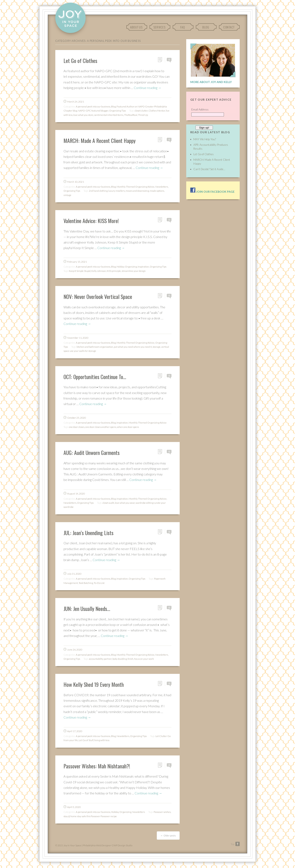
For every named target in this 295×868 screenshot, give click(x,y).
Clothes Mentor (157, 111)
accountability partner (100, 659)
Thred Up (143, 115)
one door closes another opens (101, 427)
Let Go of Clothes (80, 60)
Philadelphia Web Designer (97, 845)
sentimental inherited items (109, 115)
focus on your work (144, 659)
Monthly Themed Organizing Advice (136, 187)
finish (130, 659)
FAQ (183, 27)
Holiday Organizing (127, 267)
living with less (102, 740)
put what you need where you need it (133, 347)
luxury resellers (117, 191)
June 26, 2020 (75, 650)
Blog (206, 27)
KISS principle (114, 271)
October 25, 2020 (77, 418)
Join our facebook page (212, 192)
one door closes (77, 427)
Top (233, 844)
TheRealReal (131, 115)
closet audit (108, 503)
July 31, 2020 (74, 574)
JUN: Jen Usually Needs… (87, 608)
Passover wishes (162, 812)
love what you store (83, 115)
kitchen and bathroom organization (95, 347)
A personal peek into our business (93, 107)
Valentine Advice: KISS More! (91, 221)
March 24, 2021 (76, 102)
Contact (229, 27)
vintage (67, 195)
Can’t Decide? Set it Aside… (209, 169)
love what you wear (125, 503)
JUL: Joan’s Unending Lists (88, 533)
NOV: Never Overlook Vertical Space (98, 296)
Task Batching (86, 583)
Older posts (168, 836)
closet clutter (141, 111)
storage (157, 347)
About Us (136, 27)
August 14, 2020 (76, 494)
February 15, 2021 (77, 262)
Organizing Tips (117, 111)
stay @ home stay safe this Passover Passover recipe (90, 816)
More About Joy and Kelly (211, 82)
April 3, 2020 (74, 807)
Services (159, 27)
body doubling (120, 659)
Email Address (200, 109)
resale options (157, 191)
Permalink (161, 60)
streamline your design (134, 271)
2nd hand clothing (98, 191)
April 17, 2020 (75, 731)
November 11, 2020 (78, 338)
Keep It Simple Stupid (80, 271)
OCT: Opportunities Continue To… (95, 377)
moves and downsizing (137, 191)
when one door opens (128, 427)
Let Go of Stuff (86, 740)
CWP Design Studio (122, 845)
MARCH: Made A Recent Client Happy (100, 140)
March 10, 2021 (76, 182)
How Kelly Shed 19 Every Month (94, 684)
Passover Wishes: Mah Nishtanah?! (97, 766)
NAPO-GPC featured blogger (93, 111)
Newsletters (162, 187)
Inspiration (143, 267)
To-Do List (99, 583)
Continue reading (147, 88)
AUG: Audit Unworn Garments (92, 452)
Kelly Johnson (99, 271)
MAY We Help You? (205, 139)
